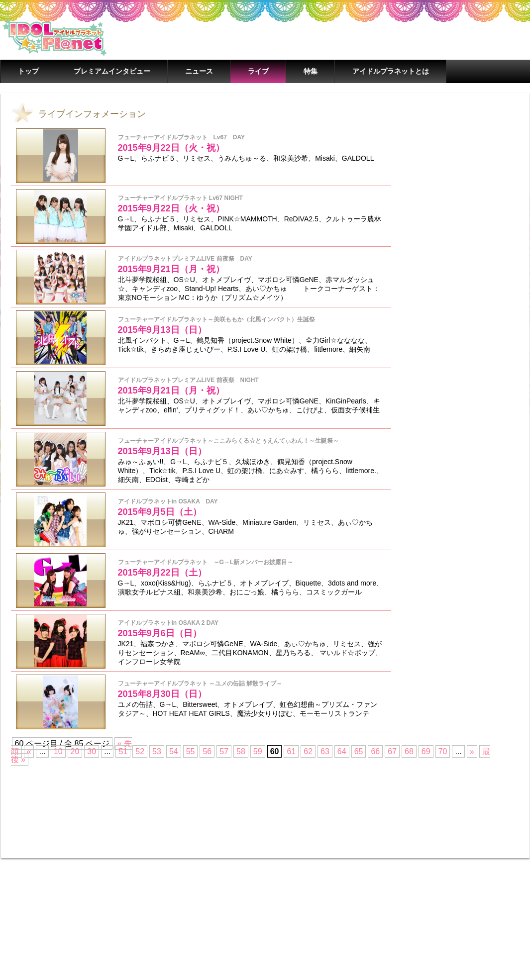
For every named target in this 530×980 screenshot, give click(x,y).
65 (359, 751)
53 (157, 751)
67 (392, 751)
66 (375, 751)
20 (75, 751)
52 (140, 751)
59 (258, 751)
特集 (311, 71)
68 (409, 751)
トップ (28, 71)
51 (123, 751)
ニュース (199, 71)
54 (174, 751)
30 (92, 751)
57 (224, 751)
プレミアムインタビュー (112, 71)
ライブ (258, 71)
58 (241, 751)
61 (291, 751)
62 (308, 751)
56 (207, 751)
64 (342, 751)
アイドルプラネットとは (391, 71)
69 (426, 751)
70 (443, 751)
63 (325, 751)
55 (191, 751)
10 (58, 751)
